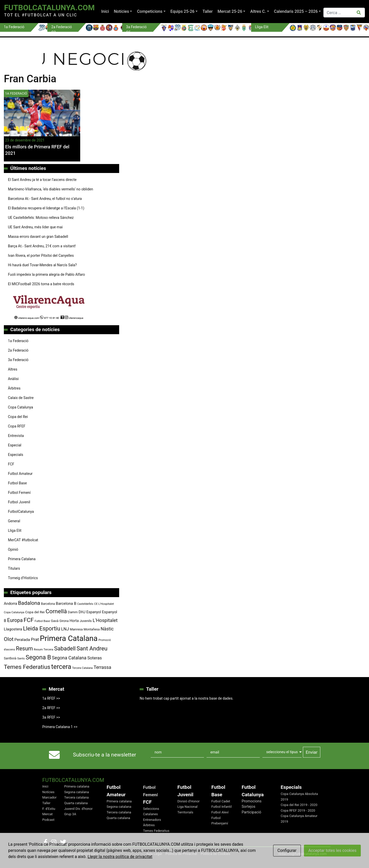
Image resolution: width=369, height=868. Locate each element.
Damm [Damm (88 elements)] (73, 612)
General (14, 521)
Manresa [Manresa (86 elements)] (76, 629)
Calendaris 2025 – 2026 (296, 11)
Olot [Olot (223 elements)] (9, 639)
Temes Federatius (156, 831)
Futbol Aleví (220, 812)
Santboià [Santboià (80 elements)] (10, 658)
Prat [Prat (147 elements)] (35, 639)
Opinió (13, 549)
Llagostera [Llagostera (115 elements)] (13, 629)
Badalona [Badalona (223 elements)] (29, 603)
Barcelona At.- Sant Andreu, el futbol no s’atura (45, 199)
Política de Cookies (216, 854)
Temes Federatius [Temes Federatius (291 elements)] (27, 667)
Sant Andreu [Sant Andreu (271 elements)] (92, 648)
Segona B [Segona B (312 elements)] (38, 657)
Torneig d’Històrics (23, 578)
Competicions (150, 11)
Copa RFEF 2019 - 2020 (298, 810)
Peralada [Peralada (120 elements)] (22, 640)
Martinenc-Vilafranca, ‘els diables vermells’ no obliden (50, 189)
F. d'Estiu (49, 809)
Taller (208, 11)
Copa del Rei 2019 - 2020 (299, 805)
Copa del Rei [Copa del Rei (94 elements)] (35, 612)
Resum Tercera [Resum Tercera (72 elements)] (44, 649)
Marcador (49, 797)
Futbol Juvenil (19, 502)
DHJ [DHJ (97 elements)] (82, 612)
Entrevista (16, 436)
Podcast (48, 820)
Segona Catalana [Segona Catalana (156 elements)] (69, 658)
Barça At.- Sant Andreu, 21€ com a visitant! (42, 246)
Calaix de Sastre (21, 398)
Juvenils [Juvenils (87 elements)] (86, 621)
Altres (13, 369)
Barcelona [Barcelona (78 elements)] (48, 604)
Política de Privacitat (181, 854)
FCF (11, 464)
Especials (16, 455)
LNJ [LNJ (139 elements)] (65, 629)
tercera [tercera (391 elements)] (61, 667)
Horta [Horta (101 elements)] (74, 621)
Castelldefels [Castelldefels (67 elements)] (85, 604)
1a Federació (18, 341)
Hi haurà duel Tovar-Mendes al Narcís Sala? (42, 265)
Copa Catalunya (20, 407)
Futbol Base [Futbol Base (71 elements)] (42, 621)
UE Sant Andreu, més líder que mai (35, 227)
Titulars (14, 568)
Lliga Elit (15, 530)
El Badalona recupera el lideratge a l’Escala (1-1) (46, 208)
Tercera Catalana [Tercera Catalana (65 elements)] (82, 668)
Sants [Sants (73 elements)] (21, 658)
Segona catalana (77, 792)
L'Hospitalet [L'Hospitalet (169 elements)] (105, 620)
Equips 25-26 (182, 11)
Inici (105, 11)
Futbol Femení (19, 493)
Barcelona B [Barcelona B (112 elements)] (66, 604)
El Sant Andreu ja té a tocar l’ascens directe (42, 180)
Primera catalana (77, 786)
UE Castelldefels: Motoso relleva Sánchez (41, 218)
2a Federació (18, 350)
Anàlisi (13, 379)
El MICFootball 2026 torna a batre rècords (41, 284)
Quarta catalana (76, 803)
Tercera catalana (77, 797)
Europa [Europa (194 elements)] (15, 620)
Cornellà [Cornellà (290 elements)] (56, 611)
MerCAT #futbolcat (23, 540)
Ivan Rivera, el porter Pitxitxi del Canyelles (41, 256)
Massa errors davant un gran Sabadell (38, 237)
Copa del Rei (18, 417)
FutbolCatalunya (21, 512)
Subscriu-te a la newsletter (105, 755)
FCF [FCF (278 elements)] (29, 620)
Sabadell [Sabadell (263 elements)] (65, 649)
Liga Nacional (187, 807)
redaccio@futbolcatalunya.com (303, 854)
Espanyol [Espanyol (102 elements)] (94, 612)
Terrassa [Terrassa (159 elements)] (102, 667)
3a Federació (18, 360)
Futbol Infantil (222, 807)
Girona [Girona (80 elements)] (64, 621)
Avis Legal (154, 854)
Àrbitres (14, 388)
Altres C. (258, 11)
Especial (15, 445)
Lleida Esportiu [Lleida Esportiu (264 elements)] (42, 629)
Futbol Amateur (20, 474)
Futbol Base (17, 483)
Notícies (121, 11)
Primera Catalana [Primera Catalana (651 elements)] (69, 638)
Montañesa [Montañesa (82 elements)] (92, 629)
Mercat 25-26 (230, 11)
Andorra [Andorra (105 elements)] (11, 604)
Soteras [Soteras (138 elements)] (95, 658)
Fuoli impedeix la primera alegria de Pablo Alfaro (46, 274)
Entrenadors (152, 820)
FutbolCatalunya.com (49, 8)
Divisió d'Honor (188, 801)
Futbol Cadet (221, 801)
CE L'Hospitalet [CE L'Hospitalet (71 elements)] (104, 604)
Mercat (48, 814)
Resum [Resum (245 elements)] (24, 649)
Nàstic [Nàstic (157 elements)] (107, 629)
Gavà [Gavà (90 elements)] (55, 621)
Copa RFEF (17, 426)
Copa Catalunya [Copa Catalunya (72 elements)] (14, 612)
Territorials (185, 812)
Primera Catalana (22, 559)
